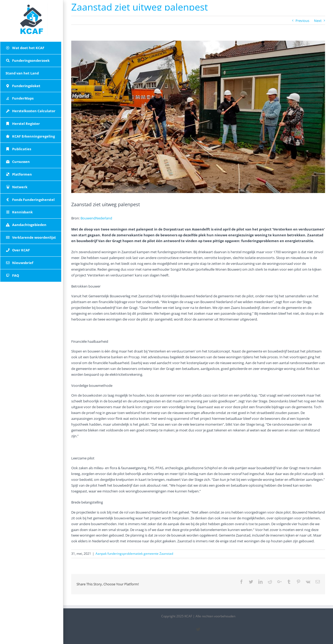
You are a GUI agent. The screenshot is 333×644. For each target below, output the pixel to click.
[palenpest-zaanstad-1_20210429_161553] (198, 117)
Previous (302, 21)
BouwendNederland (96, 218)
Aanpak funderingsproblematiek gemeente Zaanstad (134, 554)
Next (318, 21)
